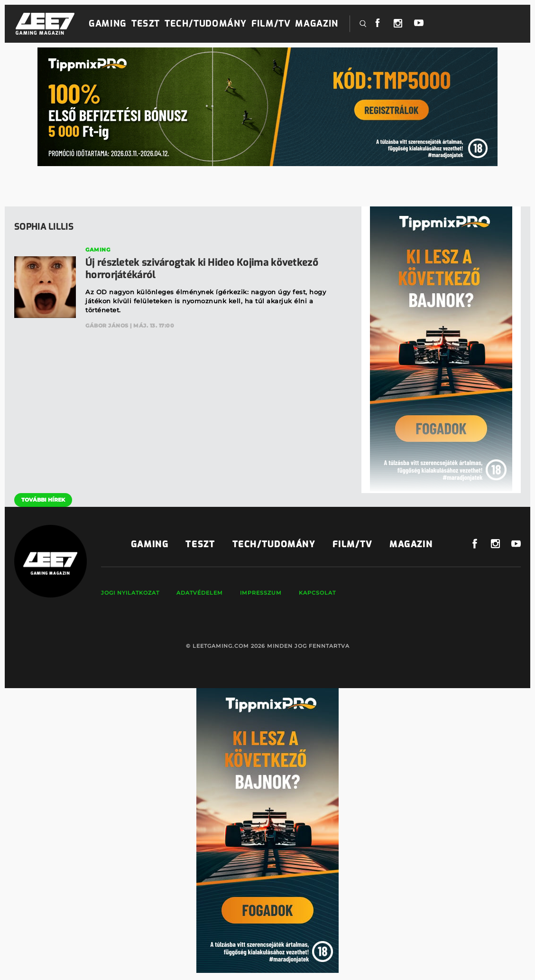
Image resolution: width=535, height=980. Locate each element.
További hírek (43, 500)
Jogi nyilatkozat (130, 593)
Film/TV (271, 24)
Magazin (317, 24)
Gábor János (107, 326)
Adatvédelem (200, 593)
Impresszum (261, 593)
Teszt (146, 24)
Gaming (108, 24)
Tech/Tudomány (206, 24)
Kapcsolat (317, 593)
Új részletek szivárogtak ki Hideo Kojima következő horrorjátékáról (202, 269)
